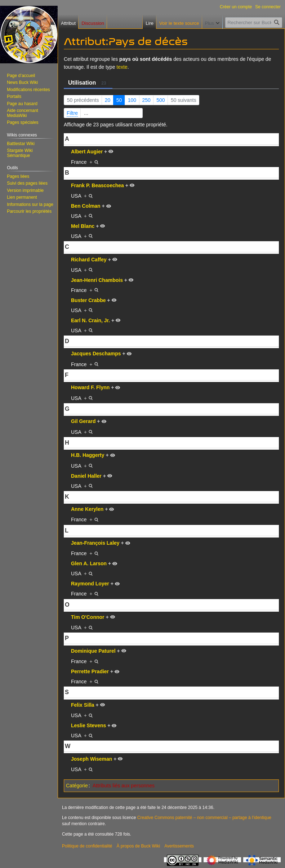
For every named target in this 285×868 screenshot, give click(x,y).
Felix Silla (83, 705)
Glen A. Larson (89, 563)
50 (119, 100)
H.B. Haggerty (88, 455)
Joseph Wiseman (92, 759)
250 (146, 100)
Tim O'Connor (88, 617)
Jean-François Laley (95, 543)
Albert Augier (87, 152)
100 (132, 100)
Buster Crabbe (88, 300)
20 (108, 100)
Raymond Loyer (90, 584)
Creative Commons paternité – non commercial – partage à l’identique (204, 818)
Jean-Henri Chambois (97, 280)
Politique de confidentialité (87, 846)
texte (122, 67)
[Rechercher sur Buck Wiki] (254, 23)
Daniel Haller (86, 476)
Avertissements (179, 846)
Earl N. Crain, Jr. (90, 320)
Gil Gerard (83, 421)
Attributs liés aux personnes (124, 786)
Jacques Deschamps (96, 354)
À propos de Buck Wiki (138, 846)
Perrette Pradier (90, 671)
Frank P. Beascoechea (97, 185)
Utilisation (88, 83)
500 (161, 100)
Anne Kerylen (87, 509)
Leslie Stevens (88, 725)
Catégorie (77, 786)
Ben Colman (86, 206)
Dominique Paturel (93, 651)
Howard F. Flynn (90, 387)
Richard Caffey (89, 260)
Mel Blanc (83, 226)
